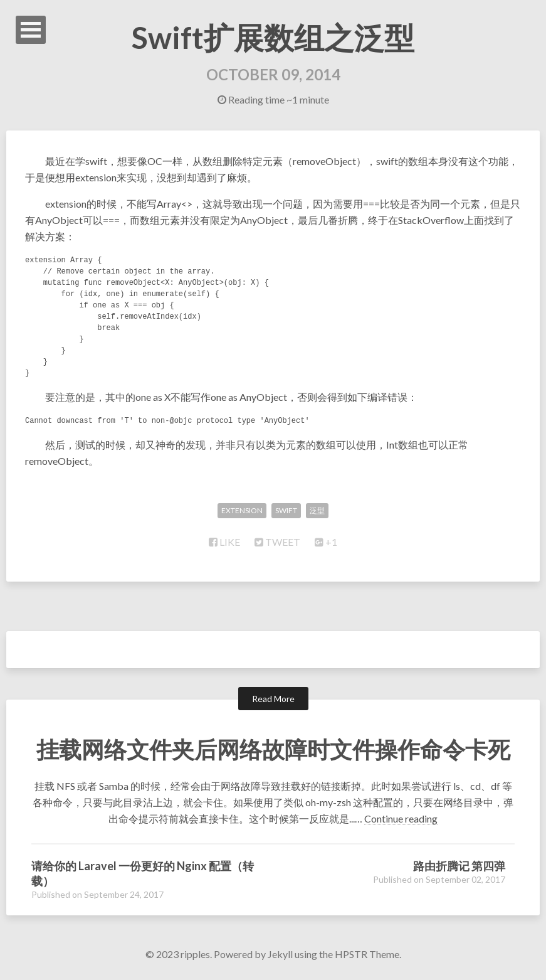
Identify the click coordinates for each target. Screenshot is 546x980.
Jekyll (280, 954)
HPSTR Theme (367, 954)
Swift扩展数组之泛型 (273, 37)
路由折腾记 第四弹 (459, 866)
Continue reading (401, 818)
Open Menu (31, 30)
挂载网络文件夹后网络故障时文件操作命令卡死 (273, 749)
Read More (273, 699)
